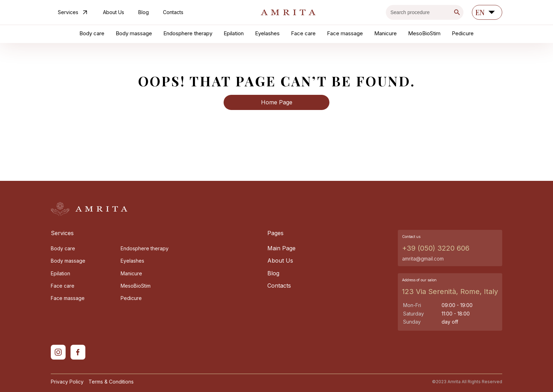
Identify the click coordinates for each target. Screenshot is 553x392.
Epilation (234, 33)
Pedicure (463, 33)
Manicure (385, 33)
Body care (92, 33)
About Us (114, 12)
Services (73, 12)
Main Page (281, 248)
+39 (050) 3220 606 (436, 248)
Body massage (134, 33)
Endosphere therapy (188, 33)
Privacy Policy (67, 382)
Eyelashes (267, 33)
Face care (303, 33)
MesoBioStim (424, 33)
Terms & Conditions (111, 382)
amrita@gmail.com (423, 259)
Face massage (345, 33)
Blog (144, 12)
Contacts (173, 12)
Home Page (277, 102)
